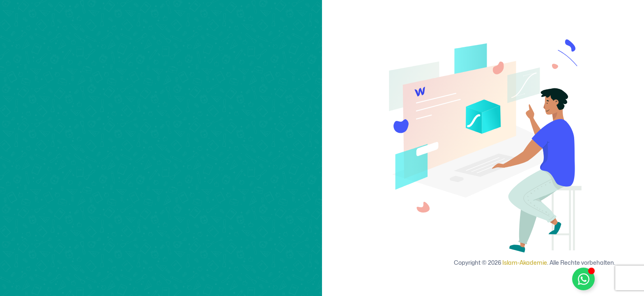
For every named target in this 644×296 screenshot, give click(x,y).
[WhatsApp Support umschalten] (583, 279)
